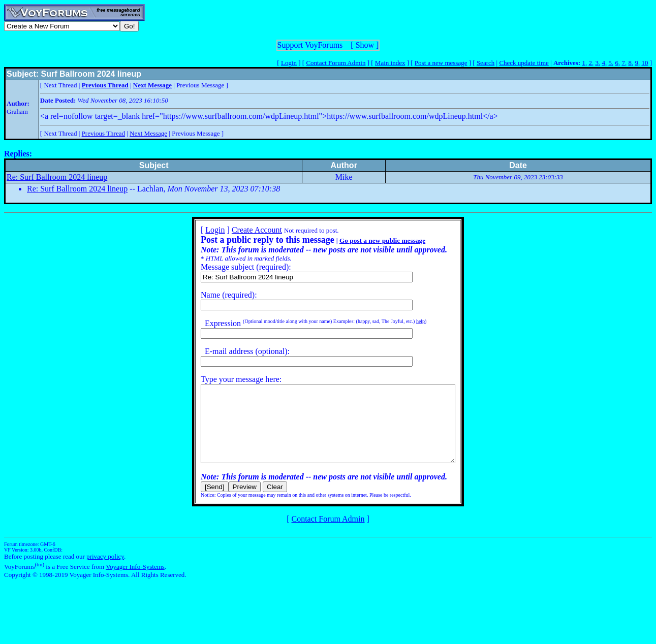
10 (645, 63)
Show (365, 45)
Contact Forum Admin (336, 63)
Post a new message (441, 63)
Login (289, 63)
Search (486, 63)
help (405, 321)
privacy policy (105, 572)
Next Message (148, 133)
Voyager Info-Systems (135, 582)
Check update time (524, 63)
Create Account (242, 230)
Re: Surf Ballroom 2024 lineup (57, 177)
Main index (390, 63)
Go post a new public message (367, 240)
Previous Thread (103, 133)
